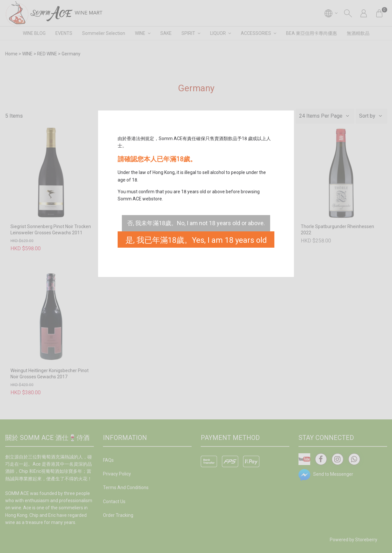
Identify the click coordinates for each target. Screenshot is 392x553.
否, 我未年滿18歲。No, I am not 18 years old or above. (196, 223)
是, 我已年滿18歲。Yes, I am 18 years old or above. (196, 242)
